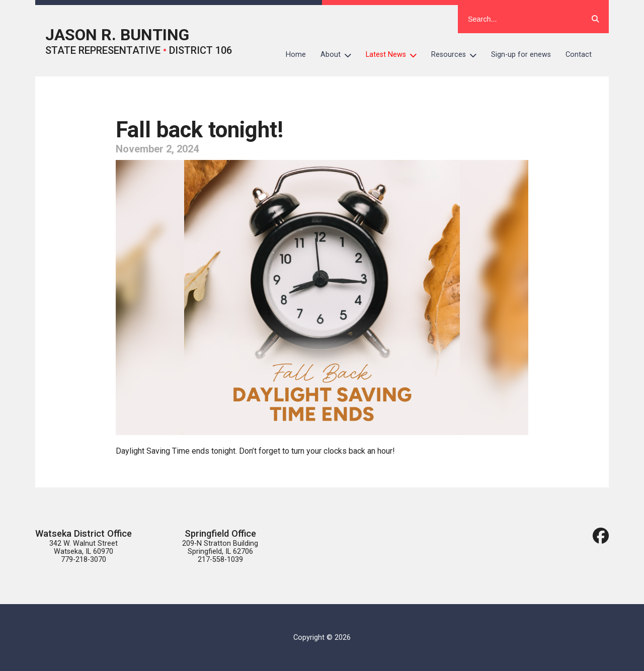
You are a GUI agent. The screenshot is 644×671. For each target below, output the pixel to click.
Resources (458, 55)
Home (296, 55)
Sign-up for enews (521, 55)
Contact (579, 55)
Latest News (395, 55)
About (340, 55)
